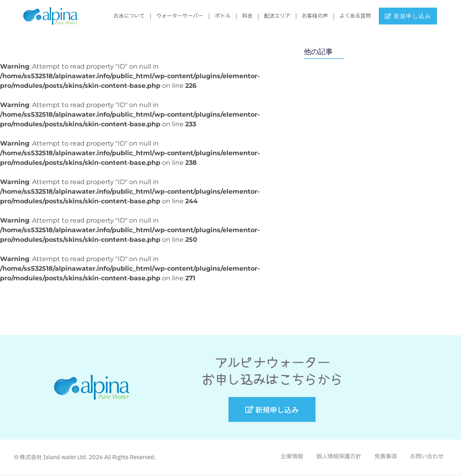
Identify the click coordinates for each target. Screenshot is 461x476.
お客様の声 (311, 16)
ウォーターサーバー (176, 16)
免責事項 (386, 457)
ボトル (219, 16)
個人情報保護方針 (339, 457)
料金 (243, 16)
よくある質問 (351, 16)
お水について (125, 16)
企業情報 (292, 457)
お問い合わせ (427, 457)
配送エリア (273, 16)
